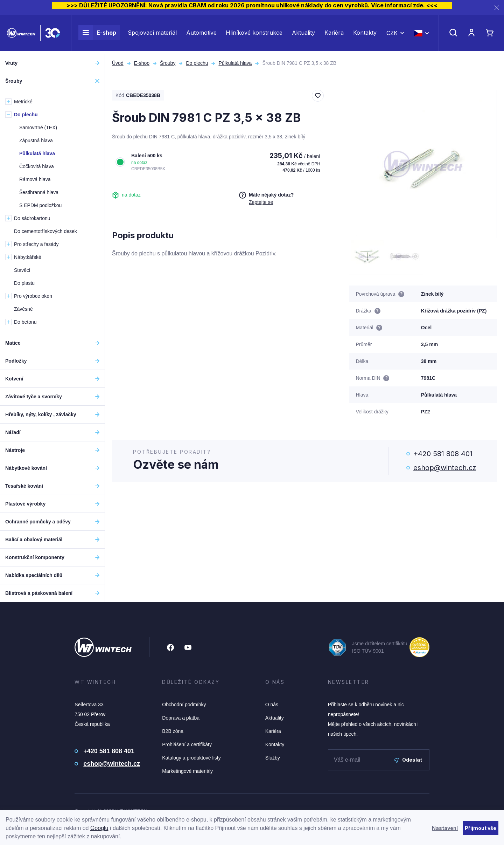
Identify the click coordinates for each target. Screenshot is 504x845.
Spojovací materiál (152, 34)
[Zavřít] (497, 8)
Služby (273, 758)
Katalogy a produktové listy (191, 758)
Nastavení (445, 828)
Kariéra (334, 34)
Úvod (118, 63)
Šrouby (168, 63)
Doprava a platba (181, 718)
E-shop (97, 34)
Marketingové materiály (187, 771)
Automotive (201, 34)
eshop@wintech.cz (445, 468)
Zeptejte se (261, 202)
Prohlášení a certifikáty (187, 744)
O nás (272, 705)
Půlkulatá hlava (235, 63)
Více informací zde (397, 5)
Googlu (99, 828)
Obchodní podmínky (184, 705)
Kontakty (365, 34)
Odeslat (408, 760)
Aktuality (303, 34)
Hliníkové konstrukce (254, 34)
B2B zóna (173, 731)
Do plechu (197, 63)
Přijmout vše (481, 828)
